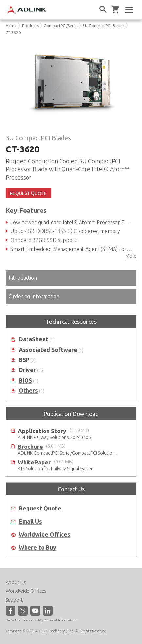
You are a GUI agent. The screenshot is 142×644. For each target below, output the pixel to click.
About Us (16, 582)
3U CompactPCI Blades (104, 26)
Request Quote (40, 508)
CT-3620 (13, 32)
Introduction (23, 278)
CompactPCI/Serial (61, 26)
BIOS (25, 380)
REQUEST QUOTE (28, 193)
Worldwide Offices (44, 534)
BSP (24, 360)
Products (30, 26)
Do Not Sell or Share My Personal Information (41, 620)
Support (14, 600)
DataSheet (34, 339)
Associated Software (48, 350)
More (131, 256)
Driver (27, 370)
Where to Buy (37, 548)
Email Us (30, 521)
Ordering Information (34, 296)
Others (28, 391)
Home (11, 26)
